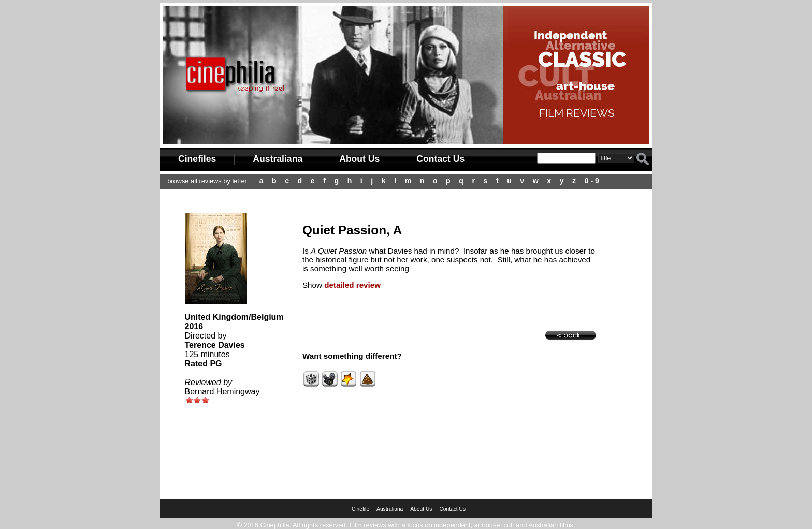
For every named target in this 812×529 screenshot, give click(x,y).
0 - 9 (592, 181)
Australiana (278, 159)
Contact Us (440, 159)
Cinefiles (197, 159)
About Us (359, 159)
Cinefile (360, 509)
